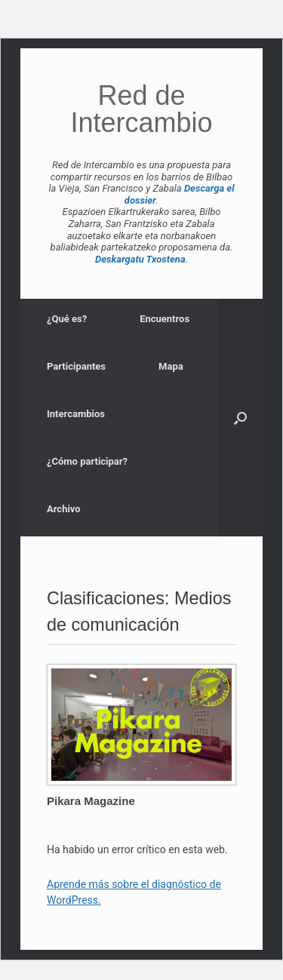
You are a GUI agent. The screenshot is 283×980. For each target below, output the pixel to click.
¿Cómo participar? (87, 461)
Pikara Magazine (91, 801)
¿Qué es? (67, 319)
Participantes (76, 366)
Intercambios (76, 414)
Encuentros (165, 319)
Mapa (171, 366)
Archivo (64, 509)
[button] (240, 418)
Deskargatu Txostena (140, 259)
